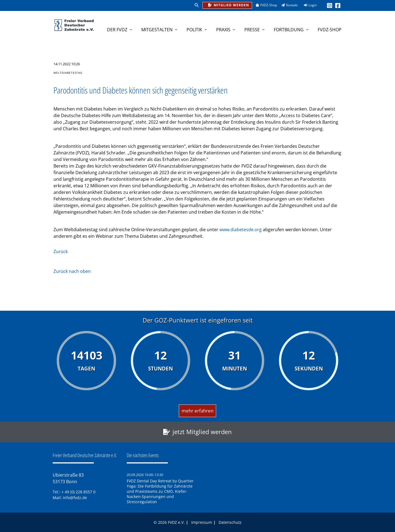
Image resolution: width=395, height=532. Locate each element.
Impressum (202, 522)
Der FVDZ (120, 30)
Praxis (226, 30)
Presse (255, 30)
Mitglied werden (227, 5)
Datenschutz (230, 522)
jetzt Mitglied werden (202, 432)
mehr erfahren (198, 411)
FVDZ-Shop (265, 5)
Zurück (61, 251)
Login (309, 5)
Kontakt (288, 5)
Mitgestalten (160, 30)
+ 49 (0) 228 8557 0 (78, 492)
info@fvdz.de (75, 498)
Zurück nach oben (72, 271)
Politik (197, 30)
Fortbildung (292, 30)
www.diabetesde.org (241, 230)
